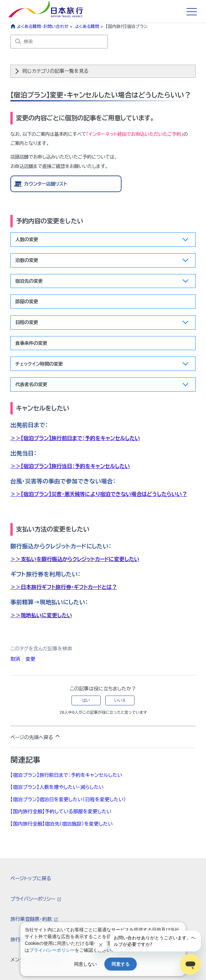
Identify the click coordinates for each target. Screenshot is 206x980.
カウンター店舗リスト (46, 184)
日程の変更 (102, 324)
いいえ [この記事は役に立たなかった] (120, 700)
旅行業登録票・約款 (32, 919)
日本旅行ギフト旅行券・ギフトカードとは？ (69, 587)
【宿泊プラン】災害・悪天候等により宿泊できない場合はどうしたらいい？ (104, 494)
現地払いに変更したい (46, 615)
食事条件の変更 (31, 343)
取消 (15, 659)
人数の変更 (102, 241)
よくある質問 (87, 26)
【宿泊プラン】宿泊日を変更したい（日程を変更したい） (68, 799)
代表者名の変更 (102, 386)
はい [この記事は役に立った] (86, 700)
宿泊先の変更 (102, 282)
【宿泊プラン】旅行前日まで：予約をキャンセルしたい (80, 438)
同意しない (85, 964)
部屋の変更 (27, 301)
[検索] (59, 42)
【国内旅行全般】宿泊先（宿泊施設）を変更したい (62, 824)
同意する (121, 964)
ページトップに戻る (31, 878)
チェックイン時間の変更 (102, 365)
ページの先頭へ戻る (36, 737)
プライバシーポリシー (33, 899)
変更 (31, 659)
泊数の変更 (102, 261)
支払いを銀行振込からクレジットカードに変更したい (80, 559)
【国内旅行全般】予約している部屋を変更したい (61, 811)
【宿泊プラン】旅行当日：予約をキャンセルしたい (75, 466)
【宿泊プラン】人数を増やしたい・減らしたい (57, 787)
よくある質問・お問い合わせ (43, 26)
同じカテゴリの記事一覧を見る (55, 71)
